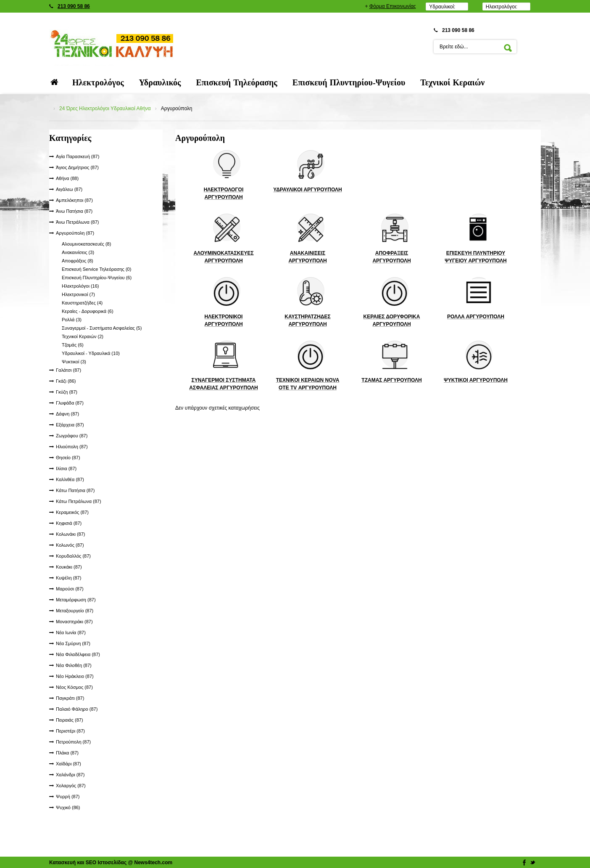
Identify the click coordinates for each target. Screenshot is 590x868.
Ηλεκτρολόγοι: (502, 7)
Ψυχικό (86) (68, 807)
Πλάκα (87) (67, 753)
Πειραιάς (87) (70, 720)
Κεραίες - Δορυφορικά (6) (88, 311)
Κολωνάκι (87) (70, 534)
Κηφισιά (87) (69, 523)
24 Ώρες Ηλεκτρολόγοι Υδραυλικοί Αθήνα (105, 108)
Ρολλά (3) (72, 320)
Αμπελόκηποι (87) (74, 200)
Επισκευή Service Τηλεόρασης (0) (96, 269)
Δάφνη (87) (67, 414)
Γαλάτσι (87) (68, 370)
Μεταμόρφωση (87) (76, 600)
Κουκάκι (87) (69, 567)
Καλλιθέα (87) (70, 479)
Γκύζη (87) (67, 392)
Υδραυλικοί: (442, 7)
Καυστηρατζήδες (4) (82, 303)
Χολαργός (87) (71, 786)
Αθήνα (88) (67, 178)
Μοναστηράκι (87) (74, 622)
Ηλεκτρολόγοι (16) (80, 286)
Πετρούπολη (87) (73, 742)
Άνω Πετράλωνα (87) (78, 222)
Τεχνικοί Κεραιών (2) (83, 336)
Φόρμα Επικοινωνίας (393, 6)
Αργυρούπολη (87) (75, 233)
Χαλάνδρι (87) (70, 775)
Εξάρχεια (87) (70, 425)
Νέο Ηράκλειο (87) (75, 676)
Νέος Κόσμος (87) (74, 687)
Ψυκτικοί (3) (74, 362)
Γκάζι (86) (66, 381)
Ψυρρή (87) (68, 797)
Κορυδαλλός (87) (73, 556)
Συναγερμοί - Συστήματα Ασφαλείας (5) (102, 328)
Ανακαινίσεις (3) (78, 252)
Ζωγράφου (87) (72, 436)
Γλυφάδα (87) (70, 403)
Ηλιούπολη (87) (72, 447)
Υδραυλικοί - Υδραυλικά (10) (91, 353)
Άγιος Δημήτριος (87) (77, 167)
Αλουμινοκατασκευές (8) (86, 244)
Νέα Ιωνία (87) (71, 632)
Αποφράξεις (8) (78, 261)
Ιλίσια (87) (66, 468)
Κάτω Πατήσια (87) (75, 490)
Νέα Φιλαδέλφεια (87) (78, 654)
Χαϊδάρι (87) (68, 764)
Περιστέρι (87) (70, 731)
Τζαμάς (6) (73, 345)
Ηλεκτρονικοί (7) (78, 294)
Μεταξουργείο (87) (75, 611)
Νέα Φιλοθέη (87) (74, 665)
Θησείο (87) (68, 458)
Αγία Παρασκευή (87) (78, 156)
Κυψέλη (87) (68, 578)
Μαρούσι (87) (70, 589)
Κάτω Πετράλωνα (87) (79, 501)
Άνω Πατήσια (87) (74, 211)
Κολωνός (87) (70, 545)
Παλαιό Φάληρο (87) (77, 709)
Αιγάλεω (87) (69, 189)
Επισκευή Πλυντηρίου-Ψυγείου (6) (97, 278)
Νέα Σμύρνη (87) (73, 643)
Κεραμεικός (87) (72, 512)
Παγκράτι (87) (70, 698)
